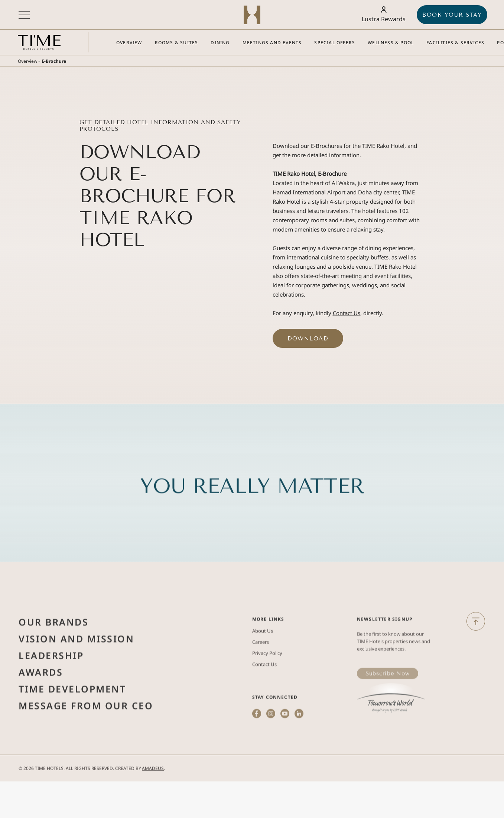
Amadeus (153, 775)
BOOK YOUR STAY (452, 15)
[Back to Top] (476, 628)
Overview (27, 61)
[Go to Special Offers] (335, 43)
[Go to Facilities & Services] (455, 43)
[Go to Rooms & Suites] (177, 43)
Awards (41, 692)
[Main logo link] (39, 42)
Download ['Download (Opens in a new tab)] (308, 339)
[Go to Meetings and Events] (272, 43)
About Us (263, 650)
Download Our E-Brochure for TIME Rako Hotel (158, 196)
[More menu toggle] (24, 15)
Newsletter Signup (385, 639)
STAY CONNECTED (275, 717)
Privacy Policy (267, 673)
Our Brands (53, 641)
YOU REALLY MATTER (252, 506)
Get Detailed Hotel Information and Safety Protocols (160, 126)
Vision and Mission (76, 658)
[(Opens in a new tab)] (391, 718)
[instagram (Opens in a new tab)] (271, 743)
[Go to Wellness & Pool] (391, 43)
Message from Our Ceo (86, 725)
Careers (261, 662)
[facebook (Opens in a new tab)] (257, 743)
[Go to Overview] (129, 43)
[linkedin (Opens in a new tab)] (299, 743)
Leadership (51, 675)
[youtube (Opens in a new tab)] (285, 743)
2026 (29, 775)
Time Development (72, 708)
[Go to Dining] (220, 43)
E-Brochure (54, 61)
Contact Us (347, 313)
